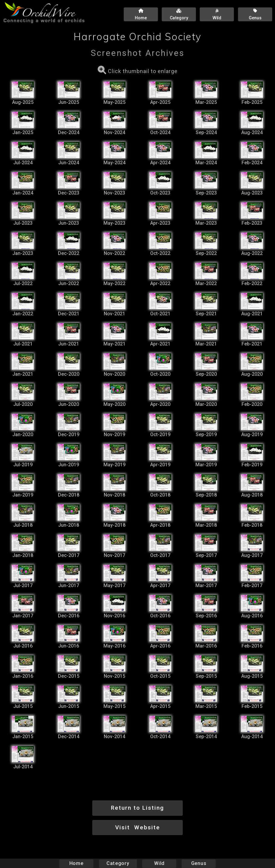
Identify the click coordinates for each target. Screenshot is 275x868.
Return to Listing (137, 808)
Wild (159, 863)
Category (118, 863)
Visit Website (138, 827)
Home (76, 863)
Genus (198, 863)
